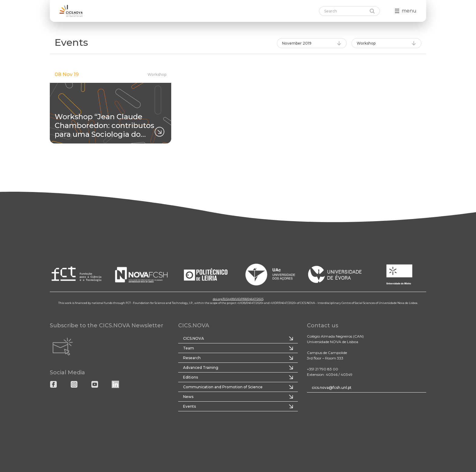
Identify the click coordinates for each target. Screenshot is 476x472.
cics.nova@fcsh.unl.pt (332, 388)
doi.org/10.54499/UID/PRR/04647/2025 (238, 299)
